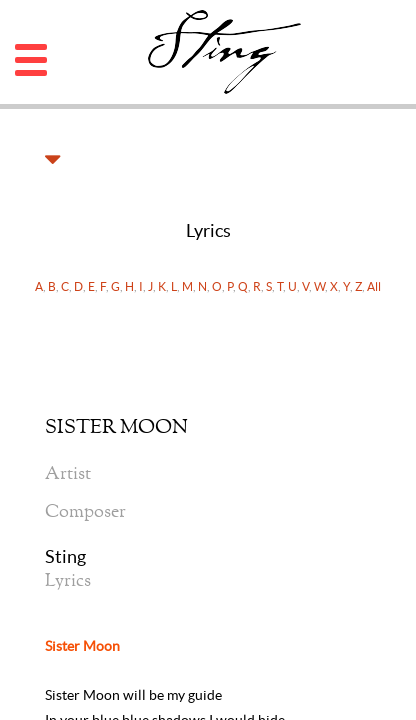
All (374, 286)
